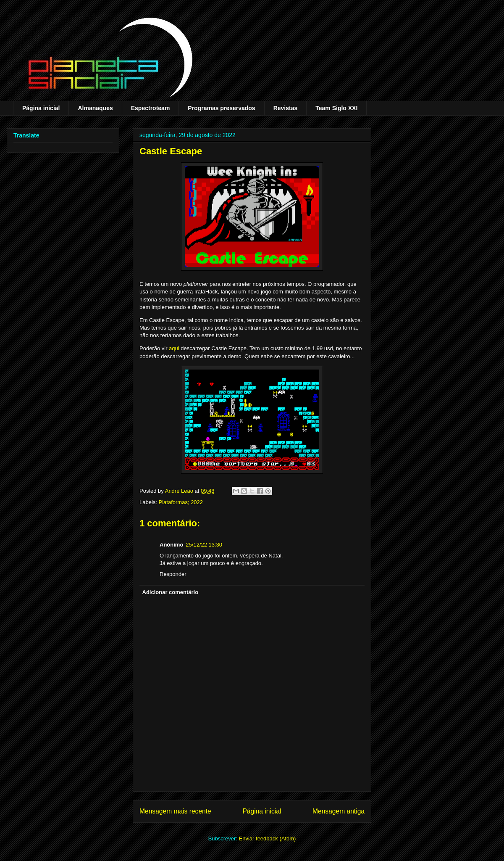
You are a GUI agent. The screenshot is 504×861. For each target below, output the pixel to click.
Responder (173, 574)
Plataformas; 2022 (181, 502)
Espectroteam (151, 108)
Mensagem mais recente (175, 811)
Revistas (286, 108)
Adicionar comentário (171, 592)
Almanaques (95, 108)
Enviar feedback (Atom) (268, 839)
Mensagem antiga (339, 811)
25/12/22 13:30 (204, 545)
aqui (174, 348)
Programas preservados (221, 108)
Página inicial (41, 108)
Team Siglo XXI (336, 108)
